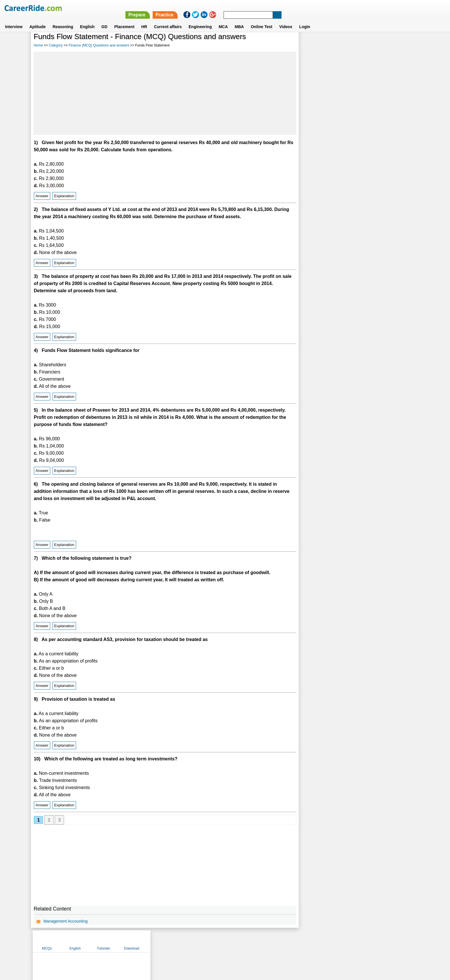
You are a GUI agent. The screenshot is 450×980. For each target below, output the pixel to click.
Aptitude (37, 20)
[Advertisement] (164, 93)
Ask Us (246, 941)
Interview (14, 20)
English (87, 20)
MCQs (314, 44)
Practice (328, 8)
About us (173, 941)
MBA (239, 20)
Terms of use (222, 941)
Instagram (288, 941)
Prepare (301, 8)
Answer (42, 196)
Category (56, 45)
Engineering (200, 20)
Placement (124, 20)
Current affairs (168, 20)
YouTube (266, 941)
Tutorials (370, 44)
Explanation (64, 196)
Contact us (196, 941)
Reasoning (63, 20)
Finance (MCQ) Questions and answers (99, 45)
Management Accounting (65, 921)
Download (398, 44)
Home (38, 45)
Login (305, 20)
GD (104, 20)
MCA (223, 20)
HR (144, 20)
